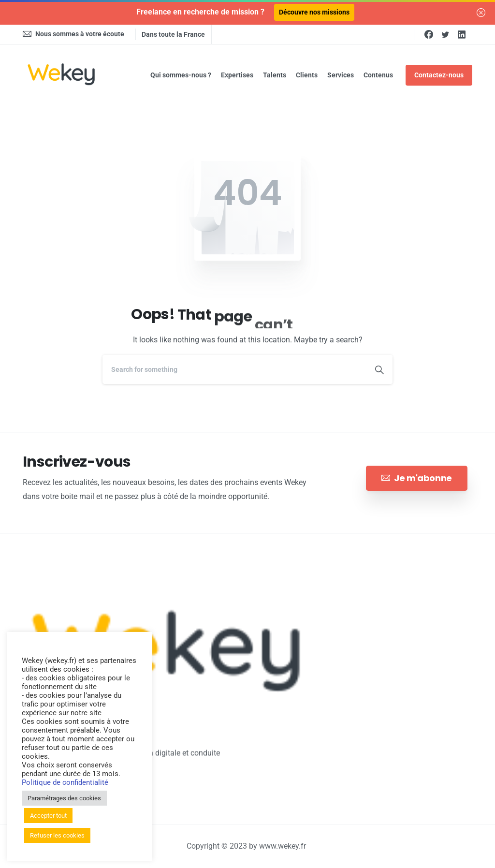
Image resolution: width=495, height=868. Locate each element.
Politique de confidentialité (65, 782)
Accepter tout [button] (48, 816)
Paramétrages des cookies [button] (64, 798)
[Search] (234, 369)
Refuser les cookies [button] (57, 835)
